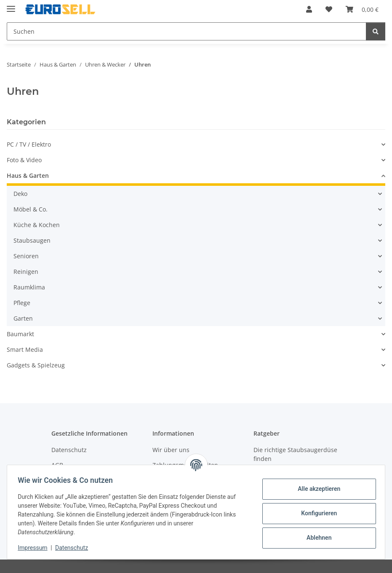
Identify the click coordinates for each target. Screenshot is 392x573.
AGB (57, 465)
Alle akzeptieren (316, 489)
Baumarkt (20, 334)
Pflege (22, 303)
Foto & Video (24, 160)
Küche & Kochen (37, 225)
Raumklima (29, 287)
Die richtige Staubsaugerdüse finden (295, 454)
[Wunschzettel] (329, 9)
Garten (23, 318)
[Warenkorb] (362, 9)
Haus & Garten (28, 175)
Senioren (26, 256)
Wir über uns (171, 450)
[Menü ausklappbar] (11, 5)
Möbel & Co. (31, 209)
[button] (309, 9)
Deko (20, 194)
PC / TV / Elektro (29, 144)
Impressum (35, 548)
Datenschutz (75, 548)
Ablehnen (316, 538)
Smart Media (25, 349)
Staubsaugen (32, 240)
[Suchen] (187, 31)
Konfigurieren (316, 513)
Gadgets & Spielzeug (36, 365)
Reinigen (26, 272)
